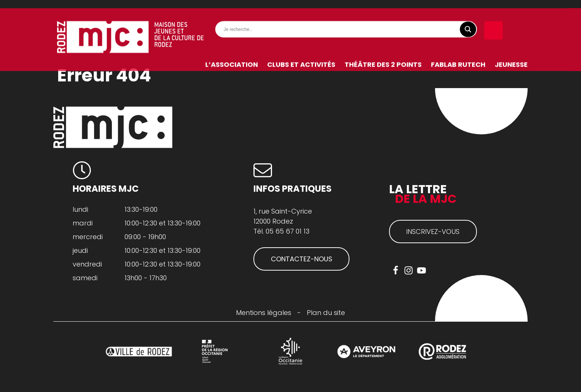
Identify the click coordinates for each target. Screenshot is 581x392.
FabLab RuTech (458, 56)
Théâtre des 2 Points (383, 56)
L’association (232, 56)
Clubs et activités (301, 56)
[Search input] (348, 21)
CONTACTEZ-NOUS (302, 259)
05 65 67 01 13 (288, 231)
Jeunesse (511, 56)
